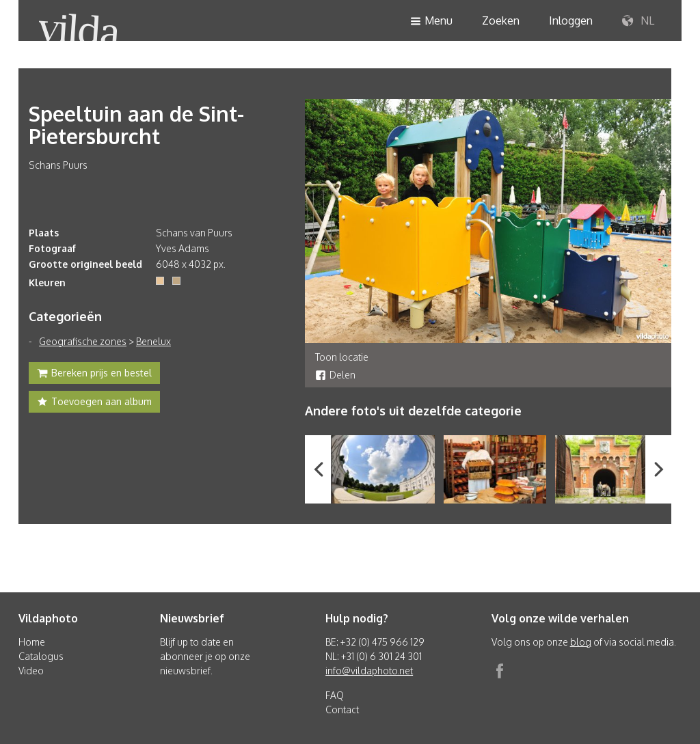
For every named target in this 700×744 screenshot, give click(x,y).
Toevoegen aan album (94, 403)
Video (31, 671)
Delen (335, 375)
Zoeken (501, 20)
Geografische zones (83, 341)
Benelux (153, 341)
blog (581, 642)
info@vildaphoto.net (369, 671)
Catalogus (41, 656)
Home (32, 642)
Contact (342, 709)
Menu (431, 22)
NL (638, 21)
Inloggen (571, 20)
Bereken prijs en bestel (94, 374)
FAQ (335, 695)
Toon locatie (342, 357)
